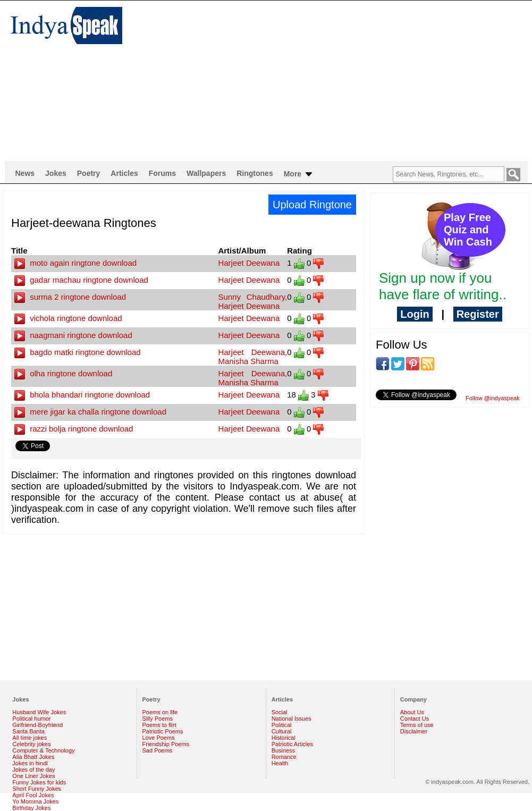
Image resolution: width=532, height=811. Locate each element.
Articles (124, 173)
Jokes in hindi (30, 763)
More (299, 174)
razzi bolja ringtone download (74, 429)
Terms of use (417, 725)
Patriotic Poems (163, 731)
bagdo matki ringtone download (78, 352)
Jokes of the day (33, 770)
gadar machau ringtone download (81, 280)
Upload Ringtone (312, 205)
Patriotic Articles (292, 744)
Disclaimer (414, 731)
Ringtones (255, 173)
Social (280, 712)
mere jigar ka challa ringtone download (90, 412)
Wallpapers (206, 173)
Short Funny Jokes (37, 789)
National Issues (292, 719)
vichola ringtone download (68, 318)
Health (280, 763)
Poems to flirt (159, 725)
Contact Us (415, 719)
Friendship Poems (166, 744)
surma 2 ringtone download (70, 297)
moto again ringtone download (75, 263)
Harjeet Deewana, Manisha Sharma (252, 357)
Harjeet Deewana (249, 263)
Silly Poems (158, 719)
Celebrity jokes (31, 744)
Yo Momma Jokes (35, 801)
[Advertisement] (276, 80)
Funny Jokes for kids (39, 782)
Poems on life (160, 712)
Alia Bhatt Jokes (33, 757)
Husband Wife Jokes (39, 712)
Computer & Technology (43, 750)
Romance (284, 757)
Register (478, 314)
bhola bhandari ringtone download (82, 395)
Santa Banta (28, 731)
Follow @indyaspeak (493, 398)
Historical (284, 738)
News (25, 173)
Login (415, 314)
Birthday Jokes (31, 808)
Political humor (31, 719)
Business (284, 750)
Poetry (89, 173)
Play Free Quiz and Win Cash (468, 230)
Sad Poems (158, 750)
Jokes (56, 173)
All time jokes (29, 738)
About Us (412, 712)
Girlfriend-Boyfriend (37, 725)
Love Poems (159, 738)
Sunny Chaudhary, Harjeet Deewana (252, 301)
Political (282, 725)
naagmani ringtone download (73, 335)
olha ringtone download (63, 373)
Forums (162, 173)
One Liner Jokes (33, 776)
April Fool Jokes (33, 795)
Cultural (282, 731)
